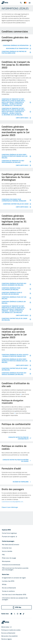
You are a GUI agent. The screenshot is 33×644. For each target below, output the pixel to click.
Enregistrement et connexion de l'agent (14, 578)
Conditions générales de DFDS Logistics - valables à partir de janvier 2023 (16, 355)
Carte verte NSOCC (24, 118)
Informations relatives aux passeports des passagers (15, 599)
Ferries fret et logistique (9, 533)
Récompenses (6, 561)
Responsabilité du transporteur (19, 49)
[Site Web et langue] (25, 3)
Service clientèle (7, 551)
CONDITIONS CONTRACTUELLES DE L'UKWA (17, 204)
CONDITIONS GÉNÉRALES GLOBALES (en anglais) (16, 302)
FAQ (3, 555)
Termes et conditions (8, 591)
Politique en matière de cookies (11, 630)
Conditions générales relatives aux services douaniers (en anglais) (16, 284)
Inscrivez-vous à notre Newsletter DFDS (14, 595)
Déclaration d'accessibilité (9, 636)
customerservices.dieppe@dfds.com (12, 502)
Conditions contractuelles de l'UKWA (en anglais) (16, 319)
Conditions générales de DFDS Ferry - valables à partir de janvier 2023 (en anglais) (16, 156)
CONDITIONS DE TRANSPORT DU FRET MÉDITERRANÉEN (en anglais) (16, 162)
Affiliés (4, 585)
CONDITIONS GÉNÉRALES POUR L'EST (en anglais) (16, 298)
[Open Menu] (29, 3)
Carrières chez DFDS (8, 581)
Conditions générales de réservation (17, 46)
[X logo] (15, 614)
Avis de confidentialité (9, 588)
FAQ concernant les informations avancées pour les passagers (15, 569)
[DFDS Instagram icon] (18, 614)
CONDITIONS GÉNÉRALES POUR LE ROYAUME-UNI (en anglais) (16, 293)
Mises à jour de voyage (9, 558)
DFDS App (17, 607)
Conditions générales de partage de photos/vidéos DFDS (16, 52)
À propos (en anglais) (10, 537)
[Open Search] (21, 3)
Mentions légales (6, 639)
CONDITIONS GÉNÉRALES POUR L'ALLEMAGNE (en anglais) (16, 289)
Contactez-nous (7, 548)
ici (21, 394)
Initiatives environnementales (11, 565)
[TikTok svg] (24, 614)
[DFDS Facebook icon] (12, 614)
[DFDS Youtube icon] (21, 614)
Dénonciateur (6, 627)
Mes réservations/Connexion (11, 545)
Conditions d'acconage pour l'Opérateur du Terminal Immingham (16, 200)
